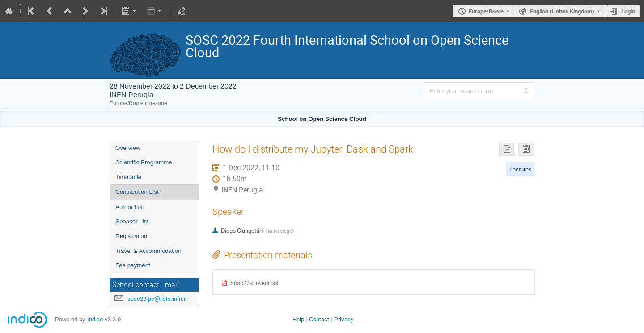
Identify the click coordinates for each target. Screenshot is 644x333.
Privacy (344, 319)
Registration (131, 236)
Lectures (521, 169)
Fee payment (133, 265)
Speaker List (132, 221)
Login (628, 11)
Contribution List (137, 192)
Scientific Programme (144, 162)
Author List (130, 207)
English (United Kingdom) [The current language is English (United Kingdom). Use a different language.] (562, 11)
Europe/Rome (486, 11)
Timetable (128, 177)
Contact (319, 319)
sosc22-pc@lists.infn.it (157, 299)
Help (298, 319)
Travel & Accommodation (148, 251)
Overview (128, 148)
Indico (95, 319)
